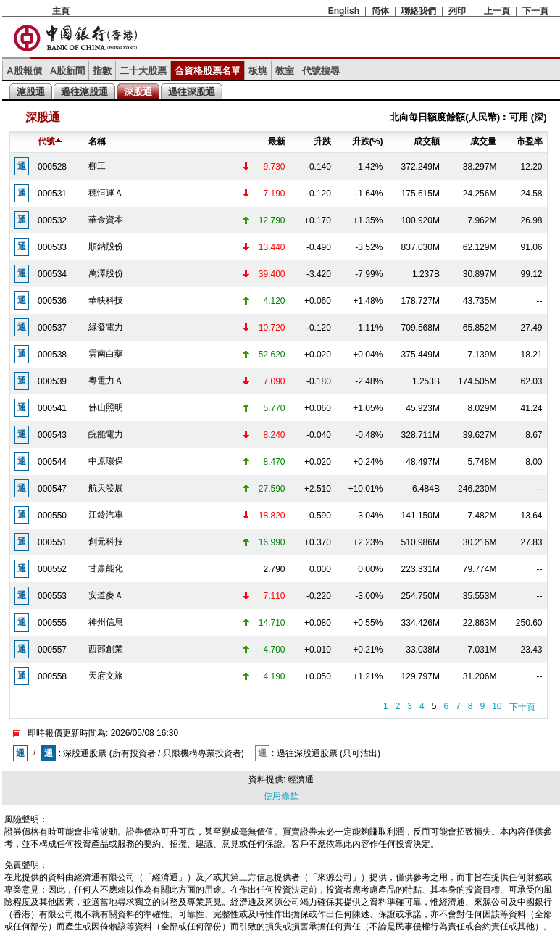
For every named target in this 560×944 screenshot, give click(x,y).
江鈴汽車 (106, 515)
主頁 (61, 11)
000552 (52, 569)
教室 (285, 71)
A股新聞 (68, 71)
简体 (380, 11)
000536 (52, 301)
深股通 (138, 92)
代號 (50, 141)
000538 (52, 355)
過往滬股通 (84, 92)
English (344, 11)
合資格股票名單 (208, 71)
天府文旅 (106, 676)
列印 (457, 11)
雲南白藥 (106, 354)
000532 (52, 220)
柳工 (97, 166)
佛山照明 (106, 407)
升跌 (322, 141)
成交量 (483, 141)
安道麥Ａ (106, 595)
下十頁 (522, 707)
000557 (52, 650)
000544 (52, 462)
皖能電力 (106, 434)
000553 (52, 596)
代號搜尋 (321, 71)
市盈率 (530, 141)
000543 (52, 435)
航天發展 (106, 488)
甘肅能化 (106, 568)
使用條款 (281, 796)
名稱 (97, 141)
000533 (52, 247)
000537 (52, 328)
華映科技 (106, 300)
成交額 (427, 141)
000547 (52, 489)
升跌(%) (368, 141)
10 (497, 706)
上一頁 (497, 11)
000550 (52, 516)
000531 (52, 194)
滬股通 (31, 92)
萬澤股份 (106, 273)
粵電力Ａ (106, 381)
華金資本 (106, 220)
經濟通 (301, 779)
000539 (52, 381)
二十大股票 (143, 71)
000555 (52, 623)
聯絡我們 (419, 11)
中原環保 (106, 461)
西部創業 (106, 649)
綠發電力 (106, 327)
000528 (52, 167)
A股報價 (24, 71)
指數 (102, 71)
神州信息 (106, 622)
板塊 (258, 71)
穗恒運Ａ (106, 193)
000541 (52, 408)
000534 (52, 274)
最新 (277, 141)
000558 (52, 676)
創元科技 (106, 542)
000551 (52, 542)
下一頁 (535, 11)
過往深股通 (192, 92)
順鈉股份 (106, 247)
